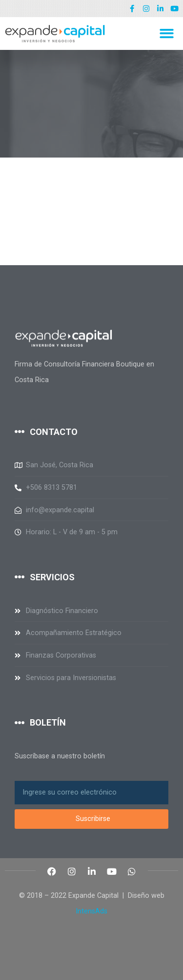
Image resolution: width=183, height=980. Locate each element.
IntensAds (91, 911)
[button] (167, 34)
